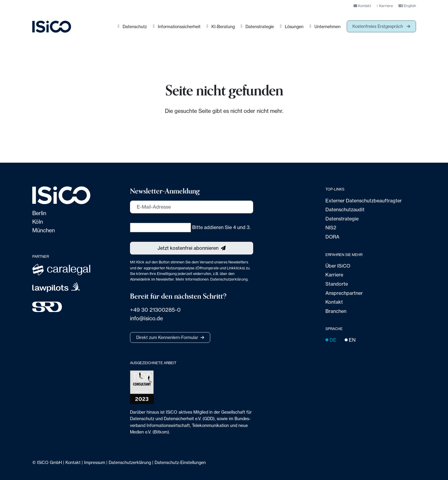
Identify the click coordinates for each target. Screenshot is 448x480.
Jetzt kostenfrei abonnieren (188, 248)
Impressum (95, 462)
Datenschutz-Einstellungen (180, 462)
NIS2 (331, 228)
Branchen (336, 311)
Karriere (385, 6)
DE (331, 340)
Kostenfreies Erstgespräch (378, 26)
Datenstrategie (260, 27)
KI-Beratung (223, 27)
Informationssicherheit (179, 27)
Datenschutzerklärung (229, 279)
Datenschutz (135, 27)
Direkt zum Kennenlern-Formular (167, 337)
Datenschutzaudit (345, 209)
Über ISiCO (338, 266)
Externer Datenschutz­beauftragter (364, 201)
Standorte (337, 284)
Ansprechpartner (344, 293)
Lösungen (294, 27)
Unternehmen (327, 27)
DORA (332, 237)
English (407, 6)
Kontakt (362, 6)
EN (350, 340)
